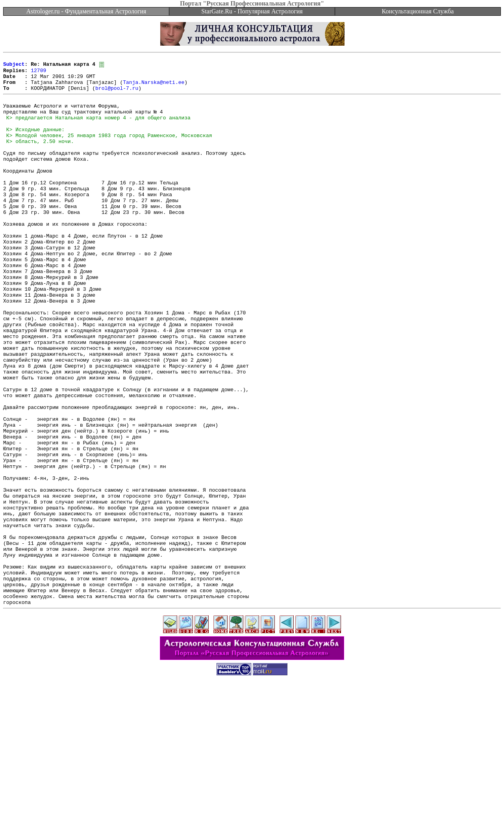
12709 (38, 73)
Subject (14, 66)
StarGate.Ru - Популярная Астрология (252, 11)
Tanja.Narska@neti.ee (154, 87)
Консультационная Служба (418, 11)
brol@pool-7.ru (117, 95)
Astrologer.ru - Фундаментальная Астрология (86, 11)
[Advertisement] (252, 807)
